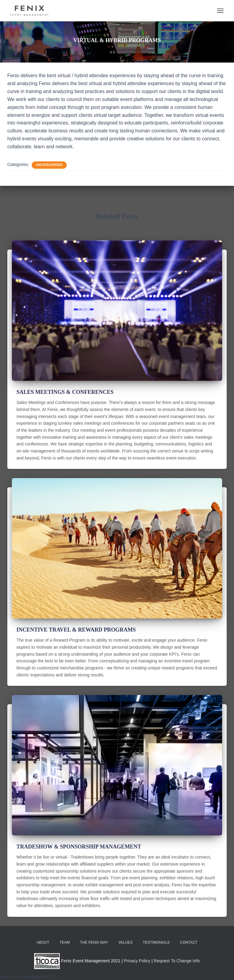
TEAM (64, 942)
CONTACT (189, 942)
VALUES (126, 942)
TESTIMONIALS (156, 942)
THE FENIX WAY (94, 942)
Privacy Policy (137, 961)
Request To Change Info (177, 961)
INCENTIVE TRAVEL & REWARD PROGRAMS (76, 630)
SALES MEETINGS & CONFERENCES (65, 392)
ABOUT (43, 942)
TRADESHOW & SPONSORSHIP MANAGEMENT (79, 847)
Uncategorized (49, 165)
